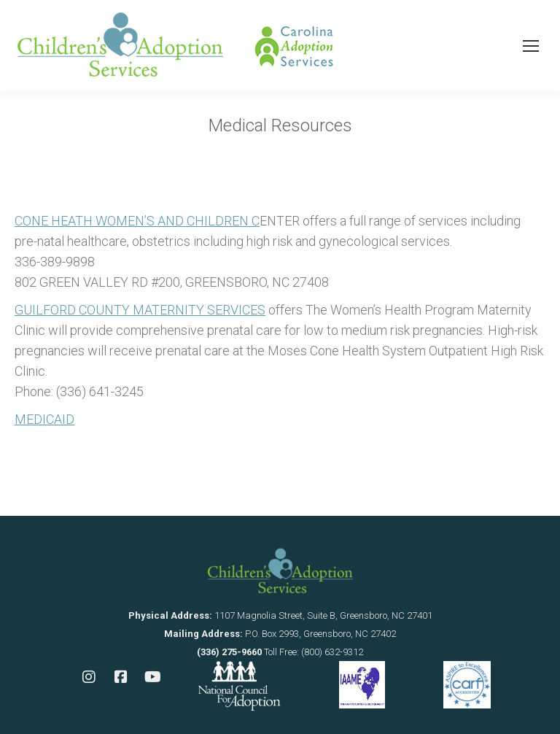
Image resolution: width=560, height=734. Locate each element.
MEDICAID (44, 419)
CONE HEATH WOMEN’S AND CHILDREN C (137, 221)
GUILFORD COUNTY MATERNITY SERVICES (140, 310)
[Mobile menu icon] (531, 46)
